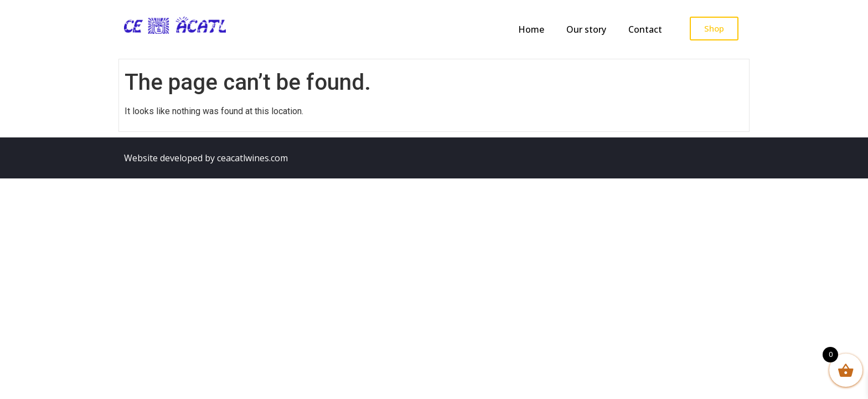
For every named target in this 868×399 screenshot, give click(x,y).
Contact (645, 29)
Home (531, 29)
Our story (586, 29)
